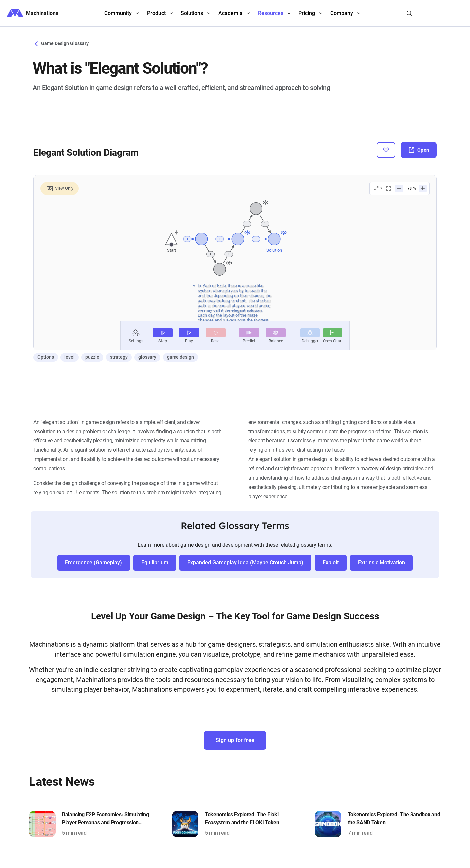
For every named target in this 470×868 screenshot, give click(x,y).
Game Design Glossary (61, 43)
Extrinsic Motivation (381, 563)
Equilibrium (155, 563)
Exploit (331, 563)
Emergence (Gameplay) (94, 563)
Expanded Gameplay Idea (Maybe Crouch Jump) (245, 563)
